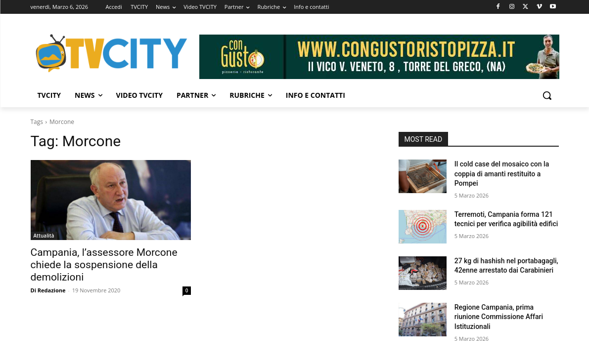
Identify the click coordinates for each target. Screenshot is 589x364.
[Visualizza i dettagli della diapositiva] (379, 57)
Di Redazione (48, 290)
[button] (547, 95)
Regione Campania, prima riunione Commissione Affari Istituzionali (499, 317)
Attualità (44, 236)
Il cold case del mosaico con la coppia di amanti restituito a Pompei (502, 174)
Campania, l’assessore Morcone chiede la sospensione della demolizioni (104, 265)
